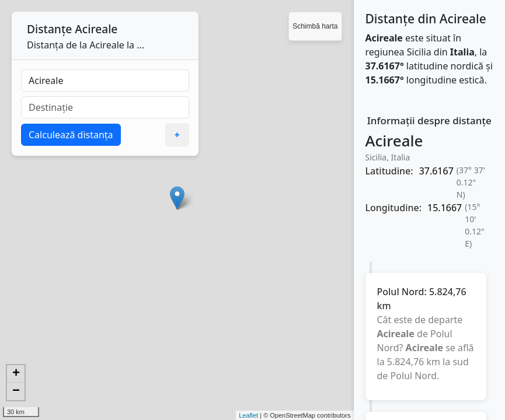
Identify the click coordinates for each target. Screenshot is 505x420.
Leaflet (248, 415)
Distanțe (49, 29)
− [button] (16, 391)
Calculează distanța (71, 135)
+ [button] (16, 374)
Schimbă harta (315, 26)
